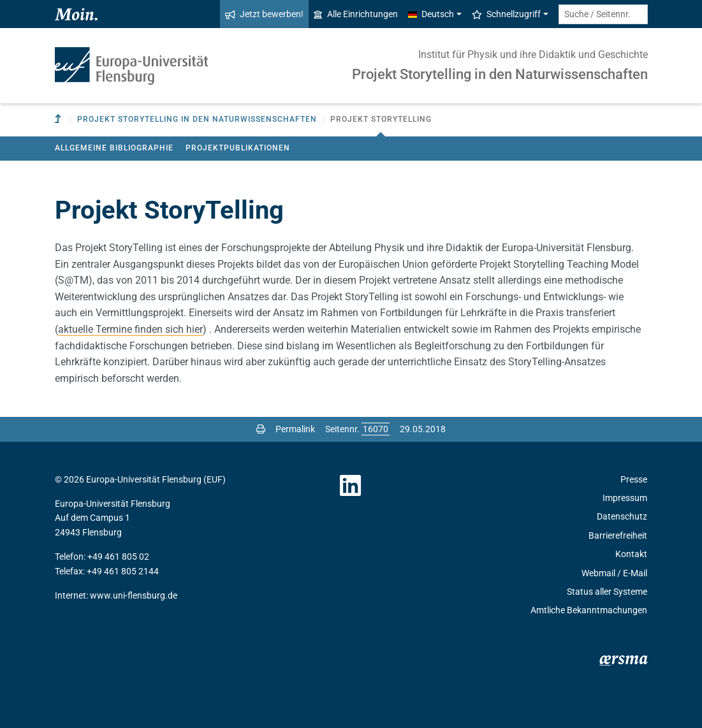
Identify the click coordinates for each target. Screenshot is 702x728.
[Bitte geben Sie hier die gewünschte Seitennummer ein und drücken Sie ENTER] (376, 429)
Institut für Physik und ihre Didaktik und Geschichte (533, 55)
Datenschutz (622, 516)
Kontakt (631, 554)
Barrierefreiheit (618, 535)
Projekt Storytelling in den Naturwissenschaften (500, 74)
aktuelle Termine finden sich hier (130, 329)
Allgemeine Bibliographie (114, 148)
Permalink (295, 429)
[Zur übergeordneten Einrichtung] (59, 120)
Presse (634, 479)
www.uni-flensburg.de (134, 595)
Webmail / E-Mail (614, 573)
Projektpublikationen (238, 148)
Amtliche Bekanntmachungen (589, 610)
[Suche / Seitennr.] (603, 14)
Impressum (625, 498)
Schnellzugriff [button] (506, 14)
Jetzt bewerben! (264, 14)
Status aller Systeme (607, 592)
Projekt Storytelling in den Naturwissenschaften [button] (197, 119)
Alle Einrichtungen (356, 14)
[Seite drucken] (261, 429)
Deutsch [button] (431, 14)
